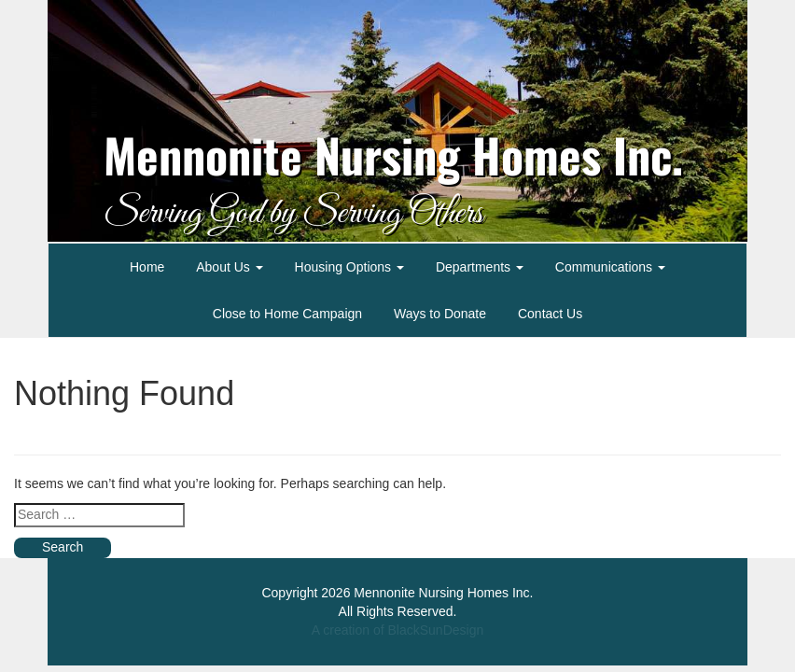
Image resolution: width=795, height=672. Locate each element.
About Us (229, 267)
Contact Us (550, 314)
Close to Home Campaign (287, 314)
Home (147, 267)
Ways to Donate (440, 314)
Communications (610, 267)
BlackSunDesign (435, 630)
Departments (480, 267)
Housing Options (349, 267)
